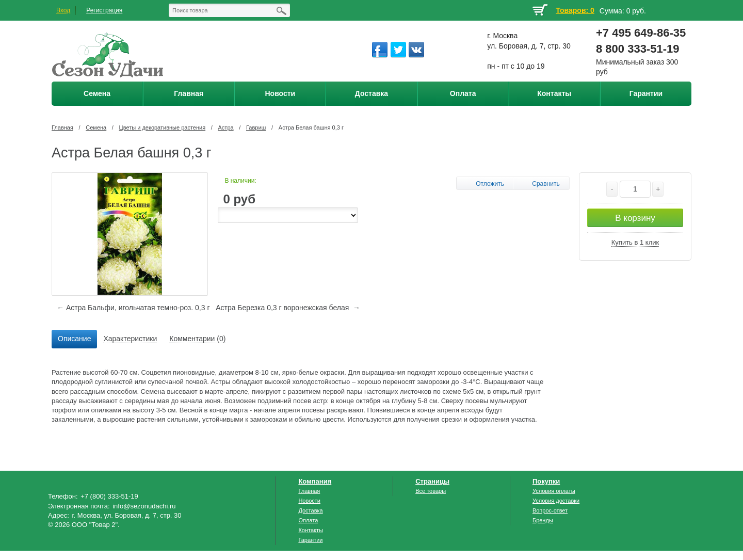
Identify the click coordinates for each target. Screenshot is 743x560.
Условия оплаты (554, 491)
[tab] (74, 339)
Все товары (431, 491)
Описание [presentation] (74, 339)
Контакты (311, 530)
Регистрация (104, 10)
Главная (62, 127)
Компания (315, 481)
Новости (309, 501)
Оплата (308, 520)
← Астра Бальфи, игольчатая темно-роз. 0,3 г (133, 308)
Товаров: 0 (575, 10)
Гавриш (256, 127)
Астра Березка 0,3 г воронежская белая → (288, 308)
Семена (96, 127)
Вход (63, 10)
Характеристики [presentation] (130, 339)
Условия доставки (556, 501)
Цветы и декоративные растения (163, 127)
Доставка (310, 510)
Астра (226, 127)
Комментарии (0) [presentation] (197, 339)
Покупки (546, 481)
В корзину (635, 218)
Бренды (543, 520)
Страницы (432, 481)
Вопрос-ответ (550, 510)
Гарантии (310, 540)
